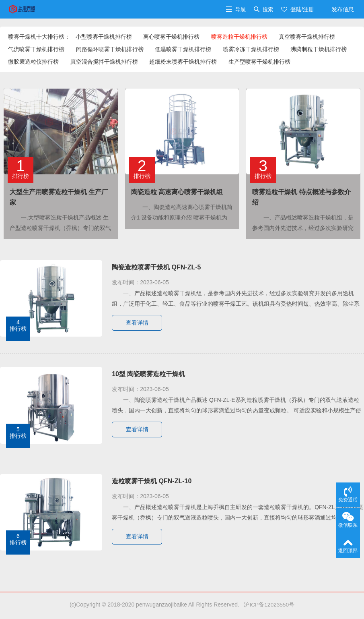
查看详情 (138, 323)
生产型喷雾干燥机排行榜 (259, 62)
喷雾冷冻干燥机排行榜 (251, 49)
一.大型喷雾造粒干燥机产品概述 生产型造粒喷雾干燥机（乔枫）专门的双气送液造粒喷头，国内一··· (60, 228)
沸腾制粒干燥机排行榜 (319, 49)
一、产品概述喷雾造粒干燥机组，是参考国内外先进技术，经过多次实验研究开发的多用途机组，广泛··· (303, 228)
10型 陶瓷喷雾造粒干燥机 (148, 374)
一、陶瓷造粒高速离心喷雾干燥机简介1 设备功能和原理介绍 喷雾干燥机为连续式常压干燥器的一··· (182, 217)
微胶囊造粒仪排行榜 (33, 62)
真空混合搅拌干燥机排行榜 (104, 62)
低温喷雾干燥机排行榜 (183, 49)
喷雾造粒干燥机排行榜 (239, 37)
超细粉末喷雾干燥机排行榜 (183, 62)
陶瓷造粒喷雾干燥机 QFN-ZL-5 (156, 267)
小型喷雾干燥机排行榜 (104, 37)
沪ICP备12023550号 (268, 605)
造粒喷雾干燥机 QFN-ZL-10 (152, 481)
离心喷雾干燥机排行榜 (171, 37)
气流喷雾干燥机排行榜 (36, 49)
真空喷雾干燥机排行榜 (307, 37)
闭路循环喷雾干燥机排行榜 (110, 49)
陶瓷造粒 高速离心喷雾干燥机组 (177, 192)
